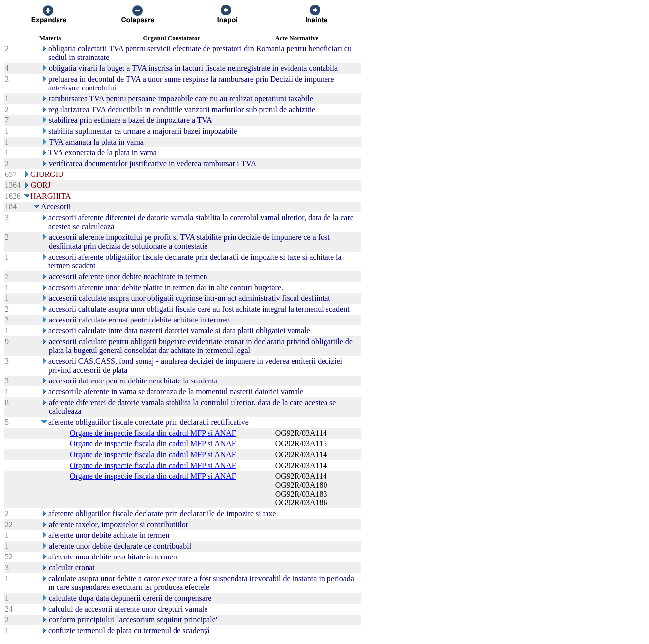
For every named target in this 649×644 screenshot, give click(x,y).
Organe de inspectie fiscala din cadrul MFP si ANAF (153, 433)
